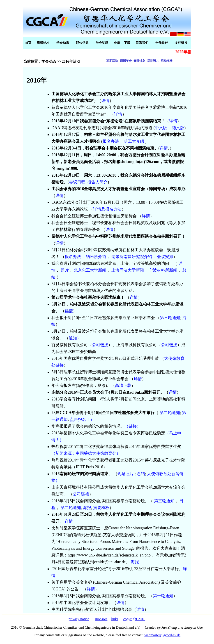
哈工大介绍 (135, 141)
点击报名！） (82, 419)
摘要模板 (101, 508)
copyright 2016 (134, 619)
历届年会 (126, 61)
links (115, 619)
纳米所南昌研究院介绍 (132, 257)
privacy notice (79, 619)
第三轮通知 (170, 318)
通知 (73, 338)
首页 (28, 43)
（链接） (133, 426)
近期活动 (112, 61)
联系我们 (142, 43)
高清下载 (123, 386)
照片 (65, 270)
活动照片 (153, 61)
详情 (105, 101)
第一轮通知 (163, 596)
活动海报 (167, 61)
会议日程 (77, 182)
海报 (87, 508)
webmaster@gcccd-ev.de (162, 635)
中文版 (161, 128)
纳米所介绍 (96, 257)
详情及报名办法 (107, 209)
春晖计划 (139, 61)
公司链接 (100, 345)
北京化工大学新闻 (90, 270)
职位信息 (82, 43)
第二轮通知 (170, 413)
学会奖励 (102, 43)
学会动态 (63, 43)
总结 (141, 474)
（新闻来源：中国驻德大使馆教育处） (86, 453)
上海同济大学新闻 (128, 270)
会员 (117, 43)
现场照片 (126, 474)
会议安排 (165, 257)
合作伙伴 (162, 43)
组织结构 (43, 43)
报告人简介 (97, 182)
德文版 (178, 128)
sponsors (101, 619)
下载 (127, 43)
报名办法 (111, 141)
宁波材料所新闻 (163, 270)
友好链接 (181, 43)
